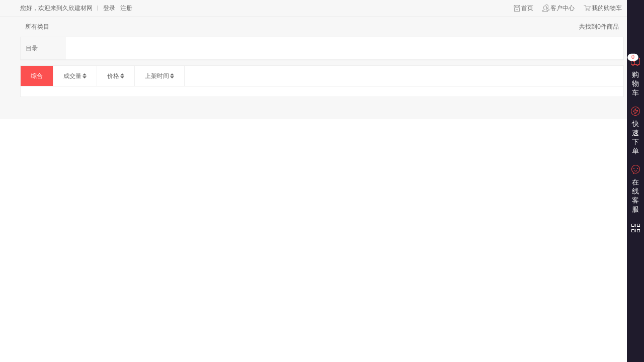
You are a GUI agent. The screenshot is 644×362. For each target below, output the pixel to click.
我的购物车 (607, 8)
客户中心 (562, 8)
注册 (126, 8)
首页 (527, 8)
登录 (109, 8)
